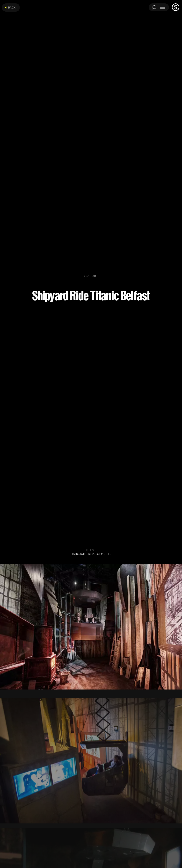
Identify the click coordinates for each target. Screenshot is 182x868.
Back (10, 7)
